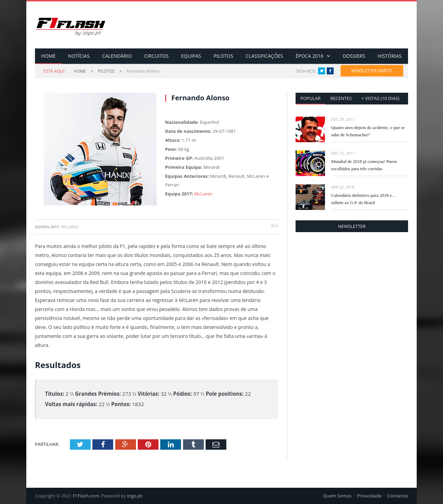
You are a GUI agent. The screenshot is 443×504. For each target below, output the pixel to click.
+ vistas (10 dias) (380, 98)
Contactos (397, 496)
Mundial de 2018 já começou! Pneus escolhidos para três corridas (364, 165)
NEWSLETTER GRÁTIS (372, 71)
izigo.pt (135, 496)
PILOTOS (223, 56)
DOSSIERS (354, 56)
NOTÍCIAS (79, 56)
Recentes (341, 98)
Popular (310, 98)
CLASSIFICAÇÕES (264, 56)
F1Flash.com (86, 496)
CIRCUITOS (157, 56)
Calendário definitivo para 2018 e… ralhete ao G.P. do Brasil (364, 199)
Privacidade (369, 496)
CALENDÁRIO (117, 56)
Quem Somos (337, 496)
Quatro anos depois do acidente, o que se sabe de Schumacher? (368, 131)
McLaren (203, 194)
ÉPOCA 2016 (309, 56)
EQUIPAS (191, 56)
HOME (48, 56)
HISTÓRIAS (390, 56)
